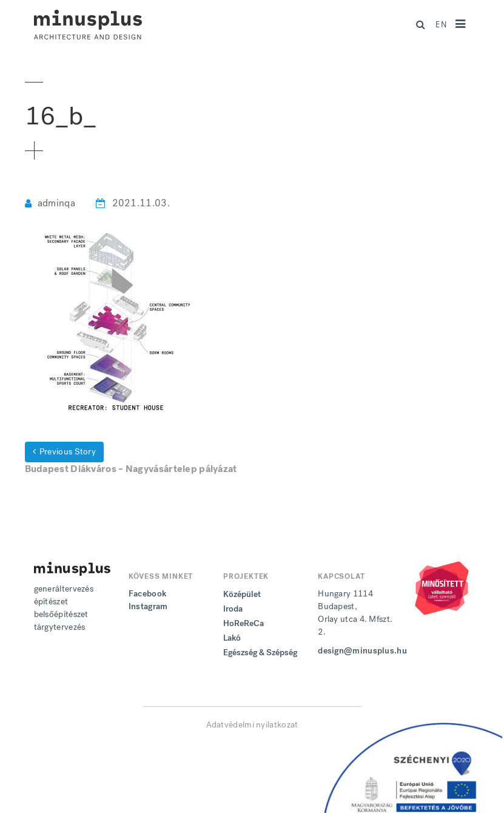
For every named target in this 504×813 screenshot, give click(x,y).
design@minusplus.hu (362, 651)
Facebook (147, 594)
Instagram (148, 606)
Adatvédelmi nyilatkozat (252, 725)
